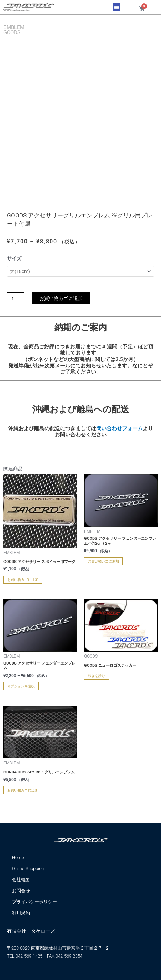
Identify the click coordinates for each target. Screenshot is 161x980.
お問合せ (21, 891)
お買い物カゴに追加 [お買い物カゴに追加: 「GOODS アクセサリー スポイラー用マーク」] (23, 580)
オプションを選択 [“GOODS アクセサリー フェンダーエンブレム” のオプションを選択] (21, 686)
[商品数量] (16, 299)
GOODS (12, 32)
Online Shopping (28, 869)
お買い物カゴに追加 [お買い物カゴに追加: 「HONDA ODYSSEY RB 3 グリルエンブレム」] (23, 790)
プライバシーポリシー (34, 902)
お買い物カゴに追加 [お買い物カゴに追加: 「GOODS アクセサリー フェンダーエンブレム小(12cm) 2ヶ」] (103, 561)
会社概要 (21, 880)
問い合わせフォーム (119, 428)
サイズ (14, 258)
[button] (117, 7)
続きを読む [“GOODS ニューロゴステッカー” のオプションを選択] (97, 676)
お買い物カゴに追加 (61, 298)
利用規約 (21, 913)
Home (18, 857)
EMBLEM (14, 27)
